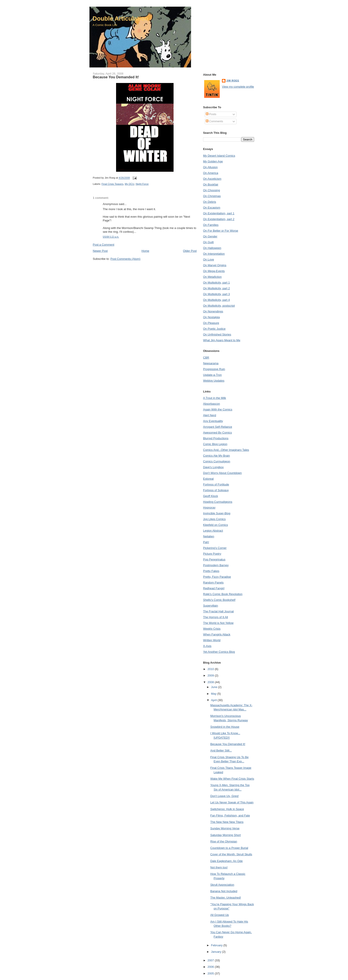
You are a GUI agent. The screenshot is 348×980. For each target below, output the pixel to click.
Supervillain (211, 606)
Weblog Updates (214, 381)
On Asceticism (212, 179)
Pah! (206, 542)
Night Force (142, 184)
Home (145, 251)
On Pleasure (211, 323)
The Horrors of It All (216, 617)
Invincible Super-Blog (217, 513)
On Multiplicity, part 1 (216, 283)
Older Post (190, 251)
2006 (211, 967)
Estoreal (208, 479)
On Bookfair (211, 184)
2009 (211, 675)
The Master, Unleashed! (225, 898)
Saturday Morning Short (225, 835)
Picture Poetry (212, 554)
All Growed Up (219, 915)
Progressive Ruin (214, 369)
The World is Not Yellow (218, 623)
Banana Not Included (224, 891)
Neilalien (209, 536)
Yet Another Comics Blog (219, 652)
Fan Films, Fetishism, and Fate (230, 815)
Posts (211, 114)
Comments (214, 121)
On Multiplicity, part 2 (216, 288)
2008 (211, 682)
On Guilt (208, 242)
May (214, 694)
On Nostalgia (211, 317)
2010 (211, 669)
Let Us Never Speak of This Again (232, 802)
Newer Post (100, 251)
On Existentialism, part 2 (219, 219)
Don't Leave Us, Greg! (224, 796)
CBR (206, 358)
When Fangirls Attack (217, 634)
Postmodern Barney (216, 565)
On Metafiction (212, 277)
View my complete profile (238, 87)
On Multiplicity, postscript (219, 306)
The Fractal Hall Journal (218, 611)
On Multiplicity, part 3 (216, 294)
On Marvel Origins (215, 265)
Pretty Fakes (211, 571)
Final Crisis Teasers (113, 184)
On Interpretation (214, 254)
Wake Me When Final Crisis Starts (232, 779)
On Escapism (212, 208)
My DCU (130, 184)
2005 (211, 973)
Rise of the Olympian (224, 841)
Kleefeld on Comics (216, 525)
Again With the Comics (218, 409)
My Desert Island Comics (219, 156)
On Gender (210, 236)
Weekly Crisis (212, 629)
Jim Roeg (233, 81)
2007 (211, 960)
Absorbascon (212, 404)
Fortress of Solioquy (216, 490)
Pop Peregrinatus (214, 559)
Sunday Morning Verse (225, 828)
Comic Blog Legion (215, 444)
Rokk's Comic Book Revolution (223, 594)
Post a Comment (104, 245)
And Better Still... (221, 750)
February (217, 945)
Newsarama (211, 363)
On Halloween (212, 248)
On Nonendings (213, 311)
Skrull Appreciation (222, 885)
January (217, 952)
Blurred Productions (216, 438)
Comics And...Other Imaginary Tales (226, 450)
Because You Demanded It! (116, 77)
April (214, 700)
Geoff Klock (211, 496)
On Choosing (212, 190)
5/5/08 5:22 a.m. (111, 237)
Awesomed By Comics (217, 433)
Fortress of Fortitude (216, 484)
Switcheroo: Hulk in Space (227, 809)
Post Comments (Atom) (126, 259)
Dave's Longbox (213, 467)
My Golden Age (213, 161)
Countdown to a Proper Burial (229, 848)
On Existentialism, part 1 (219, 213)
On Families (211, 225)
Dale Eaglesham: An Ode (226, 861)
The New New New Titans (227, 822)
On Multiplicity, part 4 (216, 300)
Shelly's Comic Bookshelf (219, 600)
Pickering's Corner (215, 548)
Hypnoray (209, 508)
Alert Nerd (210, 415)
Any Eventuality (213, 421)
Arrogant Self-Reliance (218, 427)
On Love (209, 259)
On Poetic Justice (214, 329)
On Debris (210, 202)
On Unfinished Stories (217, 334)
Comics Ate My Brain (217, 456)
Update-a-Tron (212, 375)
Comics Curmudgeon (217, 461)
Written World (212, 640)
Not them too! (219, 867)
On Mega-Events (214, 271)
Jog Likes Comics (214, 519)
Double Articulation (120, 19)
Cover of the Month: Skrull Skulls (231, 854)
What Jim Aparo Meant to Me (222, 340)
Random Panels (213, 583)
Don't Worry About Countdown (222, 473)
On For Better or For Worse (221, 231)
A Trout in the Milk (215, 398)
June (215, 687)
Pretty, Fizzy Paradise (217, 577)
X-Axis (207, 646)
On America (211, 173)
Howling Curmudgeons (218, 502)
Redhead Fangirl (214, 588)
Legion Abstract (213, 531)
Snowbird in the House (225, 727)
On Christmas (212, 196)
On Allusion (210, 167)
